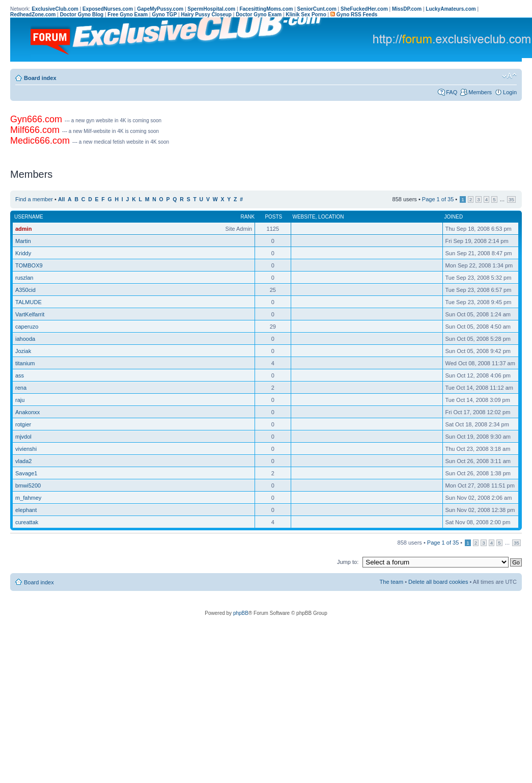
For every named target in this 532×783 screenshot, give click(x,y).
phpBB (241, 613)
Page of (438, 199)
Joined (454, 217)
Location (331, 217)
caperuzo (27, 327)
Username (29, 217)
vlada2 (23, 461)
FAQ (452, 92)
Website (304, 217)
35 (511, 199)
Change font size (509, 76)
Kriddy (23, 253)
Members (480, 92)
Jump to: (348, 562)
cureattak (27, 522)
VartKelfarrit (30, 314)
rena (21, 388)
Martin (23, 241)
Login (510, 92)
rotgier (23, 424)
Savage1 (26, 473)
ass (20, 375)
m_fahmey (28, 498)
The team (391, 582)
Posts (273, 217)
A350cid (25, 290)
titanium (25, 363)
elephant (26, 510)
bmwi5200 (28, 485)
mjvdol (23, 437)
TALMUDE (29, 302)
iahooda (25, 339)
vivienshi (26, 449)
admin (23, 229)
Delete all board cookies (438, 582)
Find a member (34, 199)
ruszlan (24, 278)
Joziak (23, 351)
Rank (247, 217)
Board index (40, 78)
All (61, 199)
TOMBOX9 (29, 265)
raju (20, 400)
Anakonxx (27, 412)
